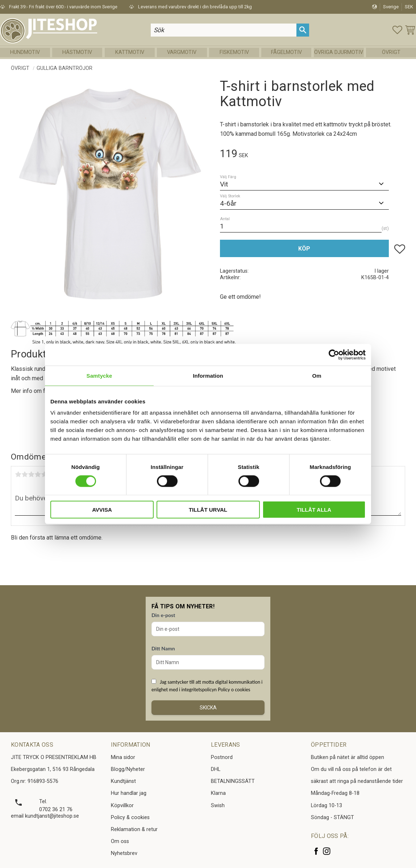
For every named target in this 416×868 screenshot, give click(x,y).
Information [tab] (208, 375)
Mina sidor (123, 757)
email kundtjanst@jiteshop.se (45, 816)
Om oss (120, 841)
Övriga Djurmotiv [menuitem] (339, 52)
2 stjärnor (25, 474)
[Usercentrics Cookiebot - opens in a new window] (334, 355)
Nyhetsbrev (124, 853)
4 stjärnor (38, 474)
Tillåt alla (314, 510)
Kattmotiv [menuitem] (130, 52)
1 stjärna (18, 474)
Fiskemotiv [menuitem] (234, 52)
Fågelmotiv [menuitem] (286, 52)
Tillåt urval (208, 510)
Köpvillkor (122, 806)
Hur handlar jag (129, 793)
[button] (397, 30)
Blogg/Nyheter (128, 769)
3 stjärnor (31, 474)
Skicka (208, 708)
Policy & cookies (130, 817)
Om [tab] (317, 375)
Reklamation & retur (134, 829)
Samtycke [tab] (99, 375)
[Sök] (303, 30)
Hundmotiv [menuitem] (25, 52)
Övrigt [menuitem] (391, 52)
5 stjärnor (44, 474)
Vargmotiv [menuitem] (182, 52)
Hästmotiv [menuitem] (77, 52)
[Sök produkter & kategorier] (224, 30)
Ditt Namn (163, 648)
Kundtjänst (123, 781)
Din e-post (163, 615)
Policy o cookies (234, 689)
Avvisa (102, 510)
